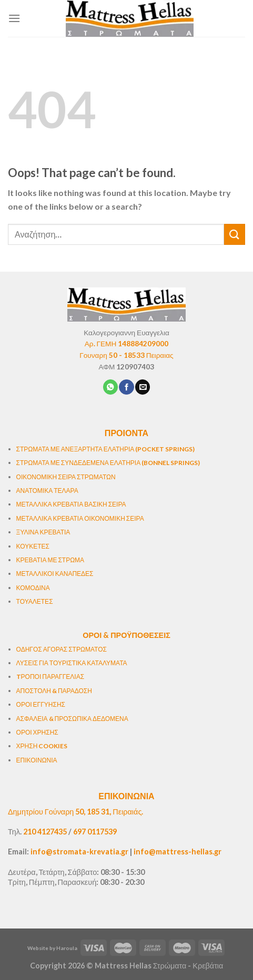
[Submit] (235, 234)
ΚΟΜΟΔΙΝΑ (33, 588)
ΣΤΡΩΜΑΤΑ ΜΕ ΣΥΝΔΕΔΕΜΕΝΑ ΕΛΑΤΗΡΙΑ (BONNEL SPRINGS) (108, 463)
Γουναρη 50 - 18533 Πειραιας (126, 355)
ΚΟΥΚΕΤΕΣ (33, 546)
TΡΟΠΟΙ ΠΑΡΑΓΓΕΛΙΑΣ (50, 677)
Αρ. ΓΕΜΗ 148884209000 (127, 344)
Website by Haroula (52, 948)
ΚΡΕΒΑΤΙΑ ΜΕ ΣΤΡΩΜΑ (50, 560)
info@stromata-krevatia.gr (79, 852)
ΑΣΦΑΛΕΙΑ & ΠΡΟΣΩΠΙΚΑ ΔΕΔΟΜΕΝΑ (72, 719)
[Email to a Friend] (143, 387)
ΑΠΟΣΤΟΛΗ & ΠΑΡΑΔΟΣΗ (54, 691)
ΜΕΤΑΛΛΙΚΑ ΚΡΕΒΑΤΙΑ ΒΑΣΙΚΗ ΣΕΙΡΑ (71, 504)
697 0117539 (95, 832)
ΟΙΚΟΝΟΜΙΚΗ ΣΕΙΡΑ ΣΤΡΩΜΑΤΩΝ (66, 477)
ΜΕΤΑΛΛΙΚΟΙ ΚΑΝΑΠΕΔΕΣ (55, 574)
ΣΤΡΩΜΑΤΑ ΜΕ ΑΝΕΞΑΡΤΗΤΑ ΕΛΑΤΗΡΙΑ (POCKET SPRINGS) (106, 449)
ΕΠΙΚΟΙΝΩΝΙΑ (37, 760)
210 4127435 (45, 832)
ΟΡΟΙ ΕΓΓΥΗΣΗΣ (41, 704)
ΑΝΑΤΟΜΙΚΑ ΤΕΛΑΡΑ (47, 491)
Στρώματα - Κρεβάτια (188, 966)
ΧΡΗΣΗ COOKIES (42, 746)
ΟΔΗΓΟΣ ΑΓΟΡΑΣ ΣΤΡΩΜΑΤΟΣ (62, 649)
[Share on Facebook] (126, 387)
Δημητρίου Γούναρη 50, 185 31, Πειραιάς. (75, 812)
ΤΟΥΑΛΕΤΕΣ (35, 601)
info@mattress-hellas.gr (178, 852)
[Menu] (14, 18)
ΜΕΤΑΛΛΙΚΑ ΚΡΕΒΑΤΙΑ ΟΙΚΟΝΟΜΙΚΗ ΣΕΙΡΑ (80, 518)
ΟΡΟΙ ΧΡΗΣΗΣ (37, 732)
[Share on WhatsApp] (110, 387)
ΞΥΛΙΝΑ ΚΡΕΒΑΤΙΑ (43, 532)
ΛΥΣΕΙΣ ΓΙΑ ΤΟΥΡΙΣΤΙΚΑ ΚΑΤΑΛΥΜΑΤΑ (72, 663)
